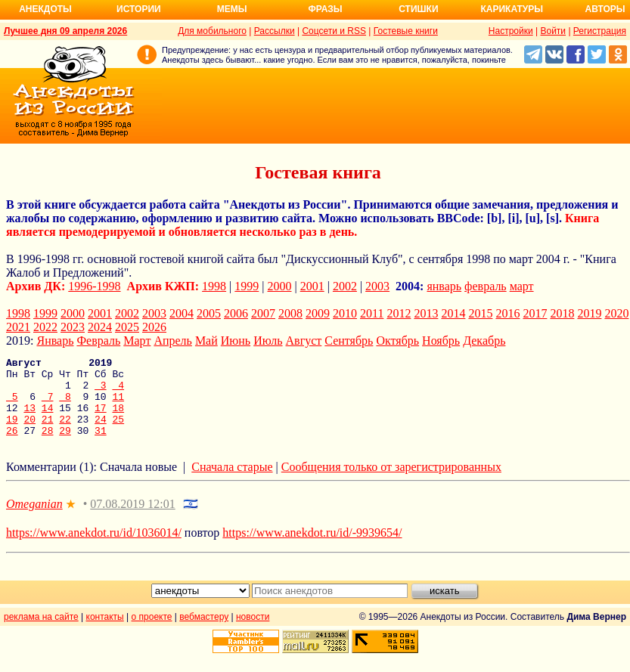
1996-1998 (94, 286)
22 (65, 432)
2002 (345, 286)
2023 (73, 327)
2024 (100, 327)
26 (12, 446)
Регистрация (600, 31)
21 (48, 432)
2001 (312, 286)
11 (118, 405)
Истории (139, 9)
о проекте (152, 633)
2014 (453, 313)
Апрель (173, 341)
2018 (562, 313)
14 (48, 419)
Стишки (418, 9)
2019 (589, 313)
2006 (236, 313)
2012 (399, 313)
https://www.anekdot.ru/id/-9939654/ (312, 548)
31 (101, 446)
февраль (486, 286)
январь (444, 286)
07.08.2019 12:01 (132, 520)
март (522, 286)
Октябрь (397, 341)
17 (101, 419)
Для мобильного (212, 31)
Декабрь (484, 341)
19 (12, 432)
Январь (55, 341)
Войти (553, 31)
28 (48, 446)
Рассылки (275, 31)
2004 (182, 313)
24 (101, 432)
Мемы (232, 9)
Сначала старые (232, 483)
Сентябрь (349, 341)
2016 (507, 313)
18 (118, 419)
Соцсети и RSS (334, 31)
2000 (280, 286)
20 (29, 432)
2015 (480, 313)
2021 (18, 327)
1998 (214, 286)
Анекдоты (45, 9)
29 (65, 446)
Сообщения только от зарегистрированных (391, 483)
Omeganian (34, 520)
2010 (345, 313)
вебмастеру (204, 633)
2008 (290, 313)
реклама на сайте (41, 633)
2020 (616, 313)
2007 (263, 313)
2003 (377, 286)
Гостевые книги (406, 31)
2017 (535, 313)
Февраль (98, 341)
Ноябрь (441, 341)
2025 (127, 327)
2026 (154, 327)
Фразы (325, 9)
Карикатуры (512, 9)
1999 (247, 286)
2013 (426, 313)
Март (137, 341)
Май (206, 341)
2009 (318, 313)
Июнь (236, 341)
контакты (105, 633)
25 (119, 432)
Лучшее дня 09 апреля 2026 (65, 31)
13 (29, 419)
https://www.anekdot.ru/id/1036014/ (94, 548)
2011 (372, 313)
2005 (209, 313)
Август (304, 341)
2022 (45, 327)
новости (253, 633)
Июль (268, 341)
